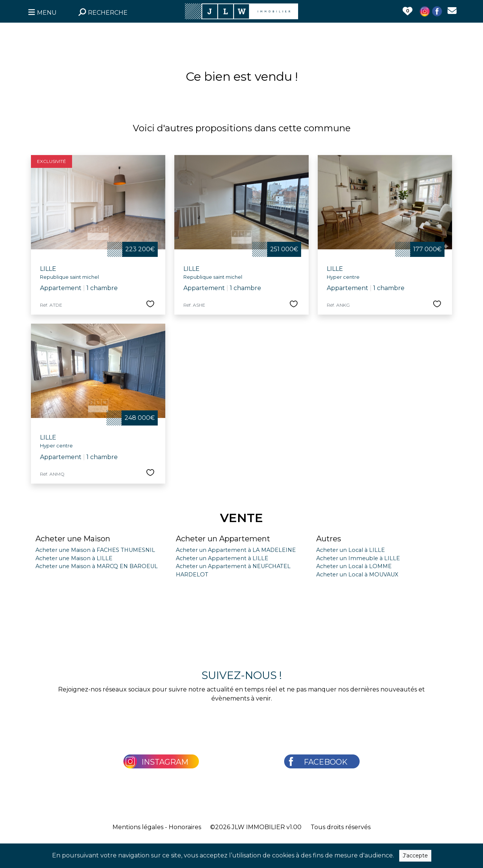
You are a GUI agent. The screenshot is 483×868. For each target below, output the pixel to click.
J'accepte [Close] (415, 856)
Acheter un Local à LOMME (354, 566)
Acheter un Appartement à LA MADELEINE (236, 550)
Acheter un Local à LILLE (351, 550)
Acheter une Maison (73, 539)
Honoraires (185, 827)
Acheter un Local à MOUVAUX (357, 575)
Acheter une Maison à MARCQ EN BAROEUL (97, 566)
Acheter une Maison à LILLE (74, 558)
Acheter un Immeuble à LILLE (358, 558)
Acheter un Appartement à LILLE (222, 558)
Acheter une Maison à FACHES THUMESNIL (95, 550)
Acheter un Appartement (223, 539)
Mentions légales (138, 827)
